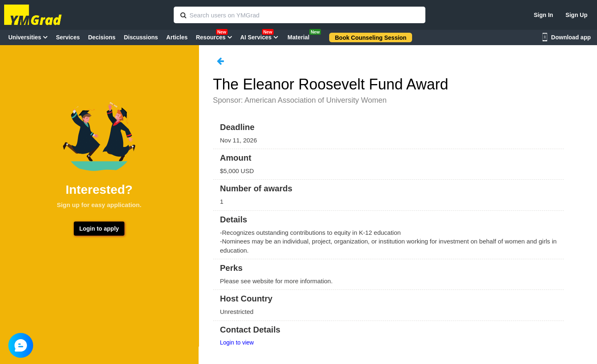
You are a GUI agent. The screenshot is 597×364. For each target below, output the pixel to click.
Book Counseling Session (371, 38)
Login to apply (99, 229)
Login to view (237, 342)
